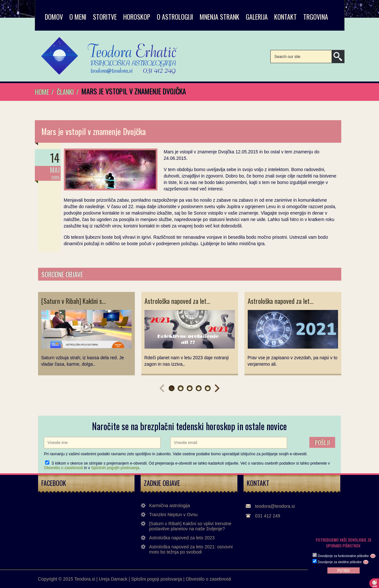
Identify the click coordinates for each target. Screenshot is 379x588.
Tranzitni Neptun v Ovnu (173, 515)
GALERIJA (257, 17)
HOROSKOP (137, 17)
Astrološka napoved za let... (177, 301)
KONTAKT (285, 17)
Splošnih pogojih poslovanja (115, 468)
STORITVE (105, 17)
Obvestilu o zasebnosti (63, 468)
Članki (65, 92)
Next (217, 388)
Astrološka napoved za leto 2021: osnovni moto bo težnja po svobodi (191, 549)
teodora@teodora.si (275, 506)
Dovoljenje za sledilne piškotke (343, 562)
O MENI (78, 17)
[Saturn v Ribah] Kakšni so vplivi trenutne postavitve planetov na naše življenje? (190, 526)
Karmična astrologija (170, 506)
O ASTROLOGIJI (175, 17)
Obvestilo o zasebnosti (209, 579)
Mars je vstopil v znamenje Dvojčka (94, 131)
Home (42, 92)
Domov (54, 17)
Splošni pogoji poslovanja (156, 579)
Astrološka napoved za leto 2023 (182, 538)
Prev (162, 388)
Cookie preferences (374, 583)
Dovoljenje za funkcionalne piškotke (347, 556)
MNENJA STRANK (219, 17)
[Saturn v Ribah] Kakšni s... (74, 301)
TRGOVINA (316, 17)
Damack (119, 579)
